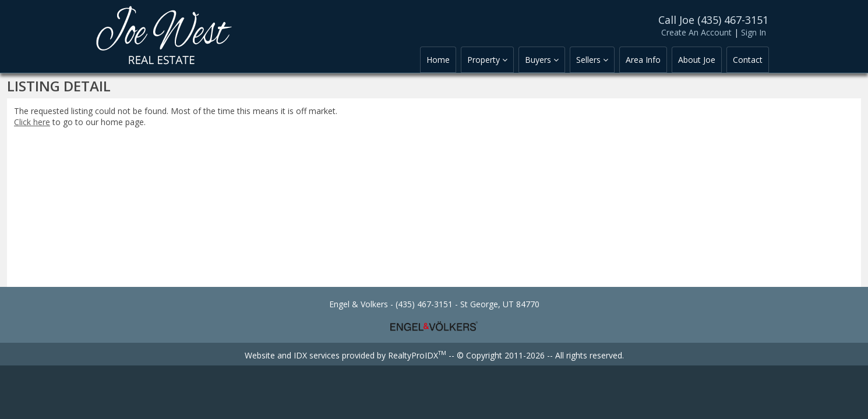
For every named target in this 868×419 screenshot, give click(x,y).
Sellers (592, 60)
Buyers (542, 60)
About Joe (697, 60)
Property (487, 60)
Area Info (643, 60)
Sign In (754, 32)
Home (438, 60)
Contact (748, 60)
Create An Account (696, 32)
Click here (32, 122)
